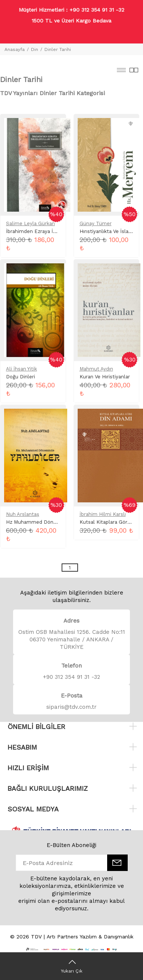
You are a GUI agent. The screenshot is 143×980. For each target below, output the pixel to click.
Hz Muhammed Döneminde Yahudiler (50, 522)
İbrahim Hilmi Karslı (103, 514)
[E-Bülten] (117, 863)
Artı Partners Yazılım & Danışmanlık (90, 937)
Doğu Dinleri (21, 377)
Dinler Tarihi (58, 49)
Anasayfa (15, 49)
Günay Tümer (96, 223)
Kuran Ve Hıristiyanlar (105, 377)
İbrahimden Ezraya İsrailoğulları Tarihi (50, 231)
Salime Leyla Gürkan (30, 223)
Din (35, 49)
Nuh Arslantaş (23, 514)
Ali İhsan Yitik (21, 369)
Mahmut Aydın (96, 369)
